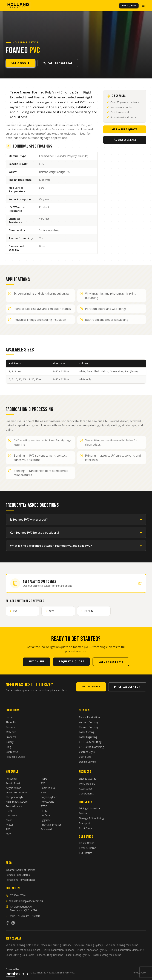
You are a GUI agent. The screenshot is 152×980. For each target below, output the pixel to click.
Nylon (9, 820)
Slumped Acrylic (15, 797)
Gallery (10, 742)
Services (10, 727)
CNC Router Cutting (90, 742)
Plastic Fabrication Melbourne (127, 950)
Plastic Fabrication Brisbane (59, 950)
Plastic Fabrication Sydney (92, 950)
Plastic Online (87, 843)
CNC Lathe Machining (91, 747)
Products (11, 737)
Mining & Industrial (90, 808)
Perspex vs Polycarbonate (21, 880)
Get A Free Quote (125, 129)
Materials (11, 732)
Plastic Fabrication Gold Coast (23, 950)
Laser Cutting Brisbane (50, 955)
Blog (8, 747)
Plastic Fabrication (89, 717)
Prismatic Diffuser (51, 825)
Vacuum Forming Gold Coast (22, 945)
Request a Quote (15, 757)
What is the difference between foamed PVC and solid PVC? (76, 546)
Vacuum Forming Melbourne (122, 945)
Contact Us (12, 752)
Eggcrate (46, 820)
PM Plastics (86, 853)
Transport (85, 823)
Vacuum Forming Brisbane (57, 945)
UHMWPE (11, 815)
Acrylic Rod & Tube (17, 792)
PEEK (44, 811)
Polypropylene (49, 797)
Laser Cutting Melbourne (107, 955)
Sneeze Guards (88, 779)
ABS (8, 829)
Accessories (86, 789)
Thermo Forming (89, 727)
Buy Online (37, 661)
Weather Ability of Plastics (21, 870)
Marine (83, 813)
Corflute (45, 815)
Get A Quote (129, 6)
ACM (8, 834)
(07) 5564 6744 (125, 140)
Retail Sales (85, 828)
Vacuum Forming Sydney (89, 945)
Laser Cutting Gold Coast (20, 955)
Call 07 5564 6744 (58, 63)
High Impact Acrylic (17, 802)
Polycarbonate (14, 806)
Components (86, 793)
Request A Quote (71, 661)
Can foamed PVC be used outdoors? (76, 533)
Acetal (9, 825)
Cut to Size (85, 757)
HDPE (9, 811)
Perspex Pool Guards (18, 875)
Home (9, 717)
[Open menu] (143, 6)
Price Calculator (127, 687)
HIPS (43, 792)
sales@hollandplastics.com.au (24, 901)
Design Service (87, 762)
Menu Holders (87, 784)
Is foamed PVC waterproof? (76, 520)
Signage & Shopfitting (91, 818)
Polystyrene (47, 802)
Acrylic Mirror (13, 788)
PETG (44, 779)
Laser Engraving (88, 737)
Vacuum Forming (89, 722)
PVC (43, 783)
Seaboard (46, 829)
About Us (11, 722)
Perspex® (11, 779)
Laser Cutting (87, 732)
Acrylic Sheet (13, 783)
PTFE (44, 806)
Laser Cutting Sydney (78, 955)
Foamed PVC (48, 788)
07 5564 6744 (16, 895)
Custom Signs (87, 752)
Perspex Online (88, 848)
